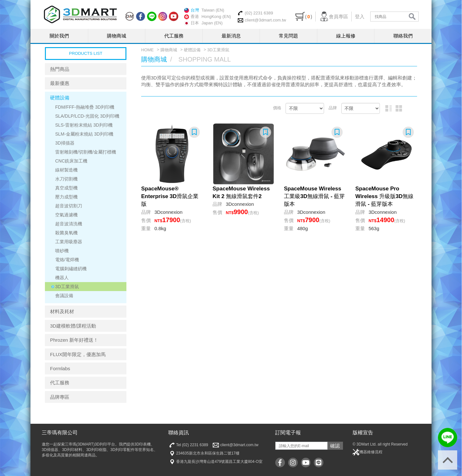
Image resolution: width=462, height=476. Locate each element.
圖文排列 (389, 108)
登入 (360, 17)
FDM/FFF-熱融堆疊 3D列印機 (85, 107)
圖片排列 (399, 108)
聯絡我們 (403, 36)
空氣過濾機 (66, 215)
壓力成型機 (66, 197)
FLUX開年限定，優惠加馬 (78, 354)
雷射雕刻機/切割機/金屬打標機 (86, 152)
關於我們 (59, 36)
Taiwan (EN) (213, 10)
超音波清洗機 (69, 224)
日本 (192, 23)
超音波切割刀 (69, 206)
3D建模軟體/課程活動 (73, 326)
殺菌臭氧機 (66, 233)
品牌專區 (60, 397)
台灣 (192, 10)
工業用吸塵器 (69, 242)
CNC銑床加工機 (71, 161)
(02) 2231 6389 (255, 13)
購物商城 (116, 36)
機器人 (62, 278)
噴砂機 (62, 251)
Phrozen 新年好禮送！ (74, 340)
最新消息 (231, 36)
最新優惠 (60, 83)
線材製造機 (66, 170)
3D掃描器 (65, 143)
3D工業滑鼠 (67, 287)
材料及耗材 (62, 311)
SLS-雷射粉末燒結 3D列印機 (84, 125)
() (304, 17)
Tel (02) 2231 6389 (188, 445)
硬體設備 (60, 98)
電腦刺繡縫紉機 (71, 269)
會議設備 (64, 296)
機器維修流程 (368, 452)
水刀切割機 (66, 179)
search (412, 17)
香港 (192, 17)
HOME (147, 50)
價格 (277, 108)
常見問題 (288, 36)
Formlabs (60, 368)
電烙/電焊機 (67, 260)
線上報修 (346, 36)
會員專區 (334, 17)
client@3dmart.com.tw (262, 20)
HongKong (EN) (216, 17)
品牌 (333, 108)
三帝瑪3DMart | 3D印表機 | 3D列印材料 (80, 14)
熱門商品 (60, 69)
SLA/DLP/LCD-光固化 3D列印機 (87, 116)
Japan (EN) (212, 23)
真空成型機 (66, 188)
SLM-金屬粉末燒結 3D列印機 (84, 134)
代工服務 (174, 36)
